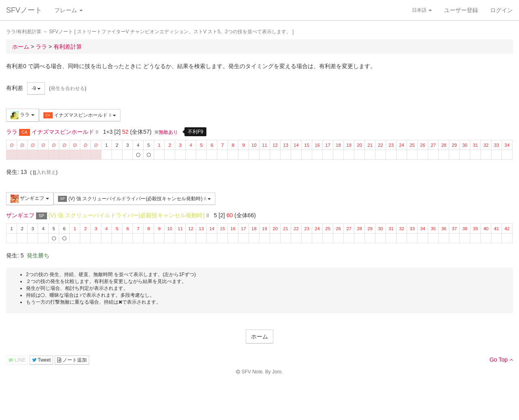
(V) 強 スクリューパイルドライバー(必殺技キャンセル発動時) (134, 199)
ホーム (259, 336)
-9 (36, 88)
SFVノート (24, 10)
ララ (23, 115)
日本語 (422, 10)
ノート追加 (72, 360)
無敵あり (168, 132)
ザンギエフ (30, 199)
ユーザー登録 (461, 10)
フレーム (69, 10)
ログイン (502, 10)
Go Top (501, 360)
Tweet (41, 360)
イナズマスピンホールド (80, 115)
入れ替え (44, 172)
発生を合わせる (68, 88)
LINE (17, 360)
